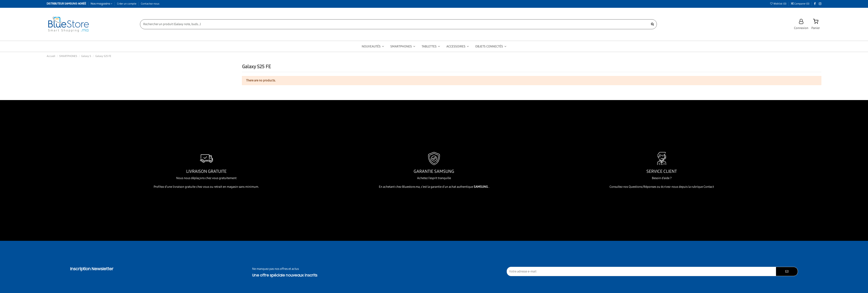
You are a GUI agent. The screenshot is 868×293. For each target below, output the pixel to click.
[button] (373, 46)
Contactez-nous (150, 4)
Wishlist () (779, 4)
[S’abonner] (787, 271)
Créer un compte (127, 4)
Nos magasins (102, 4)
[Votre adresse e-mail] (641, 271)
